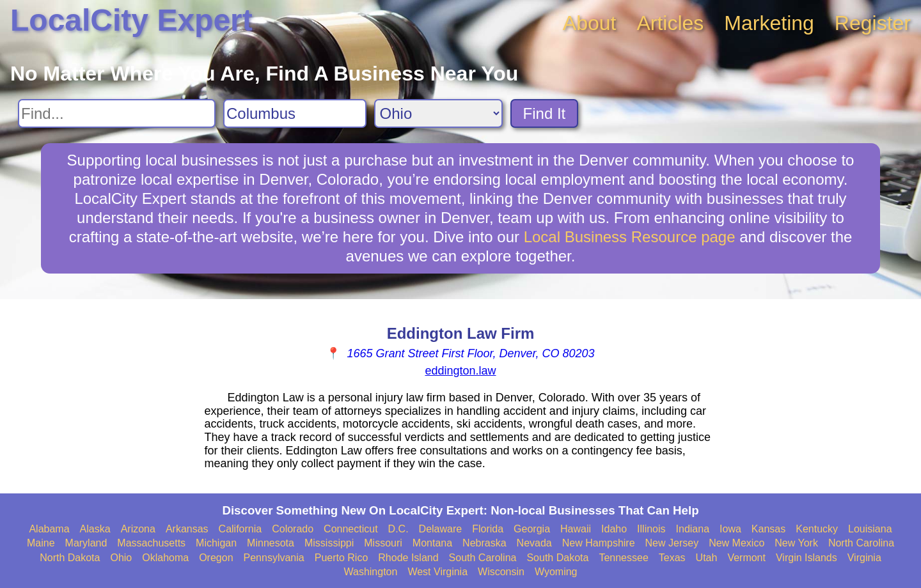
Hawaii (576, 529)
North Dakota (70, 558)
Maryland (86, 543)
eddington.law (460, 371)
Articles (670, 23)
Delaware (441, 529)
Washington (370, 572)
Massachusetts (151, 543)
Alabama (49, 529)
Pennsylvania (274, 558)
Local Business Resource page (630, 237)
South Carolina (483, 558)
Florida (488, 529)
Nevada (534, 543)
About (590, 23)
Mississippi (329, 543)
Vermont (746, 558)
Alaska (95, 529)
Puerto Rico (342, 558)
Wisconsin (501, 572)
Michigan (216, 543)
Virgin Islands (807, 558)
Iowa (730, 529)
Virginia (864, 558)
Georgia (532, 529)
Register (873, 23)
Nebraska (484, 543)
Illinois (651, 529)
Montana (432, 543)
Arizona (138, 529)
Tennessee (623, 558)
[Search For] (117, 113)
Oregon (216, 558)
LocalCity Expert (131, 20)
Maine (41, 543)
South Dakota (557, 558)
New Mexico (736, 543)
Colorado (293, 529)
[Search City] (295, 113)
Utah (707, 558)
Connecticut (351, 529)
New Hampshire (599, 543)
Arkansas (187, 529)
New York (796, 543)
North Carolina (861, 543)
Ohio (121, 558)
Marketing (769, 23)
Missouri (383, 543)
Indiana (693, 529)
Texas (672, 558)
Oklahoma (165, 558)
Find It (545, 113)
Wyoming (556, 572)
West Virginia (437, 572)
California (240, 529)
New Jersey (672, 543)
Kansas (768, 529)
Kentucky (817, 529)
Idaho (614, 529)
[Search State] (438, 113)
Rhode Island (408, 558)
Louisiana (870, 529)
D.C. (398, 529)
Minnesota (271, 543)
